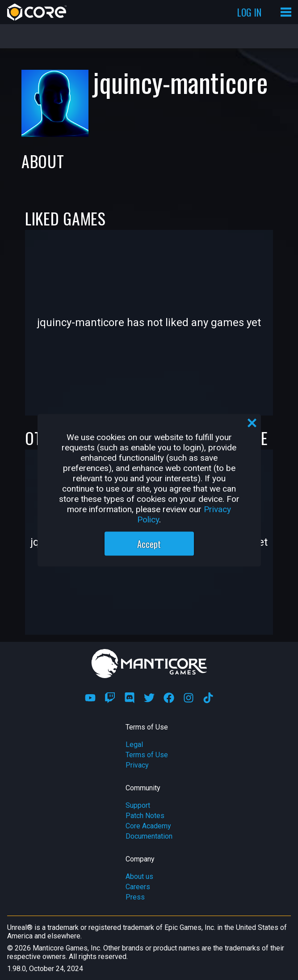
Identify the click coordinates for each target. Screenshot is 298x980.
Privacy (137, 765)
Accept (149, 543)
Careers (138, 887)
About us (139, 876)
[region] (149, 490)
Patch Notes (145, 816)
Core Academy (148, 826)
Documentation (149, 836)
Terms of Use (147, 755)
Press (135, 897)
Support (138, 805)
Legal (134, 745)
